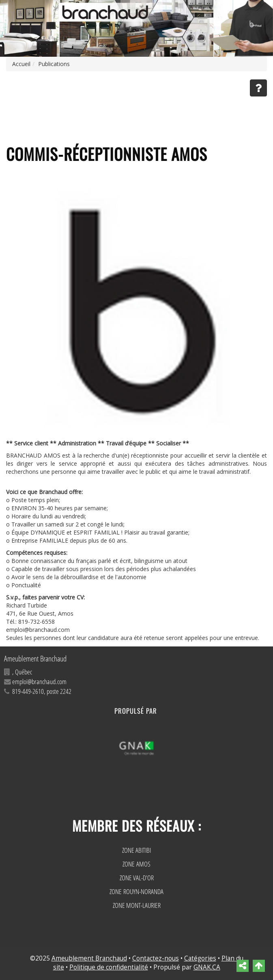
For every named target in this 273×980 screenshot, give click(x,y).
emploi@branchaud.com (39, 682)
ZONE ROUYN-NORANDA (136, 891)
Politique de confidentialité (109, 967)
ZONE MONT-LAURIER (137, 905)
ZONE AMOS (136, 864)
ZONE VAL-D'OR (137, 878)
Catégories (200, 958)
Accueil (21, 64)
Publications (54, 64)
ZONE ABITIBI (136, 850)
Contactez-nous (156, 958)
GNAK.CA (207, 967)
